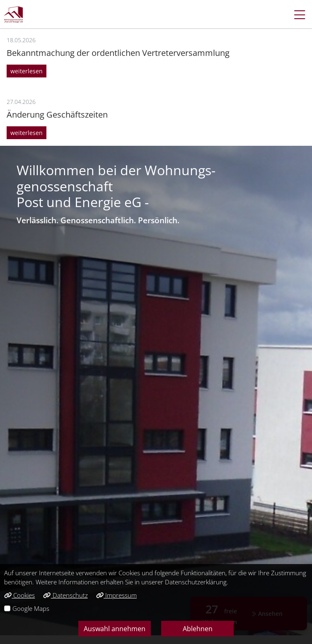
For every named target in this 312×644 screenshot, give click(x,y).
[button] (296, 14)
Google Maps (31, 608)
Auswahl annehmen (115, 629)
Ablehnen (198, 629)
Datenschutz (65, 595)
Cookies (19, 595)
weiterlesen (27, 71)
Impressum (116, 595)
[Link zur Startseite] (13, 14)
